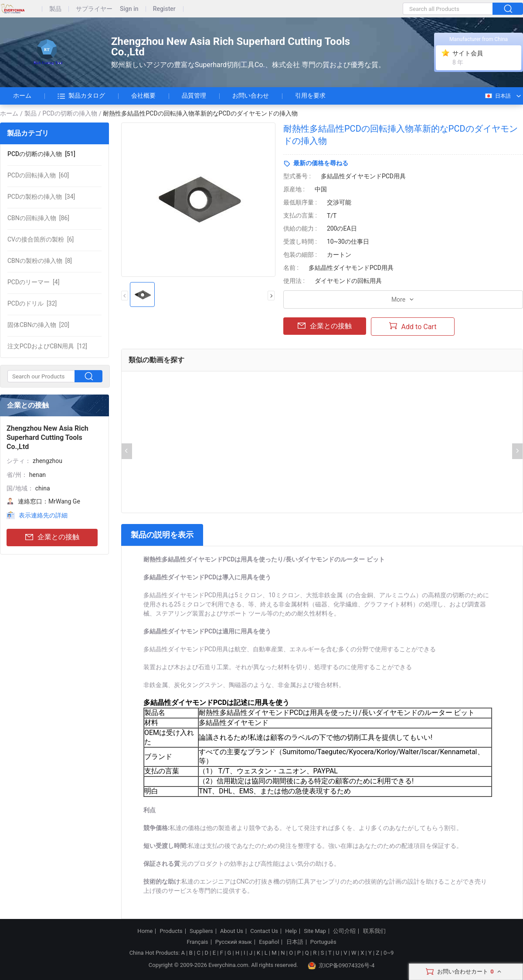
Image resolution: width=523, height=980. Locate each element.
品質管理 (194, 95)
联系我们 (374, 931)
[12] (47, 346)
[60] (38, 175)
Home (145, 931)
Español (269, 942)
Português (323, 942)
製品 (55, 9)
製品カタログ (81, 96)
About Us (232, 931)
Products (171, 931)
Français (197, 942)
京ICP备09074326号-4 (341, 966)
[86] (38, 218)
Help (291, 931)
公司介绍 (344, 931)
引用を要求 (310, 95)
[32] (32, 303)
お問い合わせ (251, 95)
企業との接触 (52, 537)
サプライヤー (94, 9)
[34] (41, 197)
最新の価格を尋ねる (321, 163)
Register (164, 9)
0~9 (389, 953)
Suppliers (201, 931)
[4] (33, 282)
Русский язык (234, 942)
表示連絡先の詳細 (43, 515)
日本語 (498, 96)
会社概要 (143, 95)
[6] (41, 239)
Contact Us (264, 931)
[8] (40, 261)
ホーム (22, 95)
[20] (38, 325)
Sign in (129, 9)
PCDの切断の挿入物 (70, 113)
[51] (41, 154)
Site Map (315, 931)
